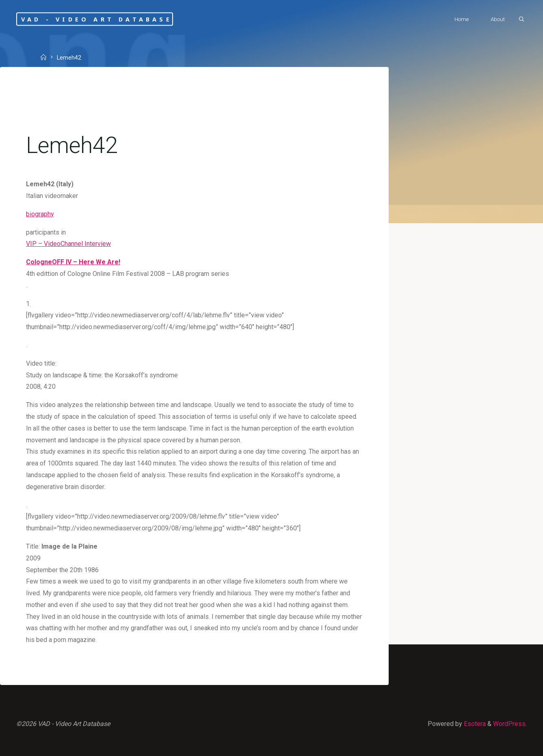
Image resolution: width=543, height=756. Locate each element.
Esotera (474, 724)
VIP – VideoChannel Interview (68, 244)
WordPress (509, 724)
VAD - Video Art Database (97, 19)
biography (40, 214)
